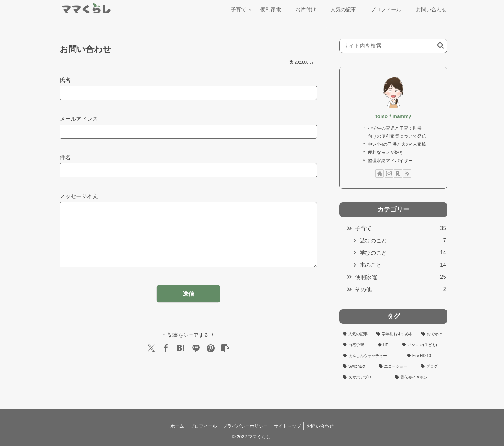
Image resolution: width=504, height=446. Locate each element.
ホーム (175, 426)
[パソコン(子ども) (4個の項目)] (423, 345)
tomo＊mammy (394, 116)
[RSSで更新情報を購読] (407, 173)
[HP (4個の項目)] (386, 345)
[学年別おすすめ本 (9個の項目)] (395, 334)
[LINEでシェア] (196, 361)
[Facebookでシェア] (166, 361)
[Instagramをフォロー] (389, 173)
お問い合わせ (322, 426)
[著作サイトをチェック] (380, 173)
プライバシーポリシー (245, 426)
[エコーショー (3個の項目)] (396, 367)
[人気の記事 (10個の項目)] (356, 334)
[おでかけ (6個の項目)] (433, 334)
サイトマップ (288, 426)
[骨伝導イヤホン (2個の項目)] (419, 378)
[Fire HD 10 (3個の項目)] (425, 356)
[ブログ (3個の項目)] (432, 367)
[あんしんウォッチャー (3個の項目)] (371, 356)
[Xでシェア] (151, 361)
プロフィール (203, 426)
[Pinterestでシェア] (211, 361)
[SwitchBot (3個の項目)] (357, 367)
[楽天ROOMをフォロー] (398, 173)
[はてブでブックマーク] (181, 361)
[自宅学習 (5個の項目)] (357, 345)
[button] (226, 361)
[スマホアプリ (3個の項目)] (365, 378)
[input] (393, 46)
